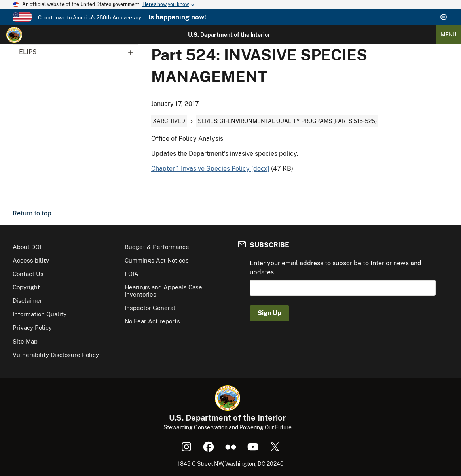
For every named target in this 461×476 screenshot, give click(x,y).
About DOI (27, 247)
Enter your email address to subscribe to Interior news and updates (336, 267)
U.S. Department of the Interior (229, 35)
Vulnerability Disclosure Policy (56, 355)
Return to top (32, 213)
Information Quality (40, 314)
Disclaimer (28, 301)
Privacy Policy (32, 328)
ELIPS (79, 52)
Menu (449, 35)
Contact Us (28, 274)
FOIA (132, 274)
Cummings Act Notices (157, 260)
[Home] (14, 35)
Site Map (25, 341)
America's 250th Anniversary (107, 18)
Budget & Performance (157, 247)
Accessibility (31, 260)
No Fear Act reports (152, 321)
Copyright (26, 287)
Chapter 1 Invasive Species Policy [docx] (210, 169)
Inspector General (150, 308)
